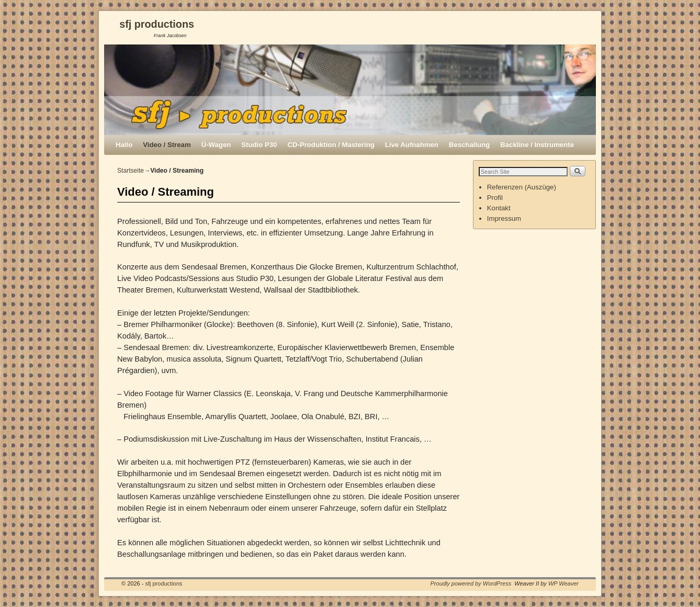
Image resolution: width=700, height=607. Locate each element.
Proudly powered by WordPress (471, 583)
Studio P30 (259, 145)
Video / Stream (167, 145)
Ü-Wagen (216, 145)
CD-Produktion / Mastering (331, 145)
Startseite (131, 171)
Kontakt (499, 208)
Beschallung (469, 145)
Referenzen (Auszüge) (522, 187)
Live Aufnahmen (412, 145)
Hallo (124, 145)
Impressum (504, 218)
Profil (495, 198)
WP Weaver (563, 583)
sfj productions (157, 24)
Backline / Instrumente (537, 145)
